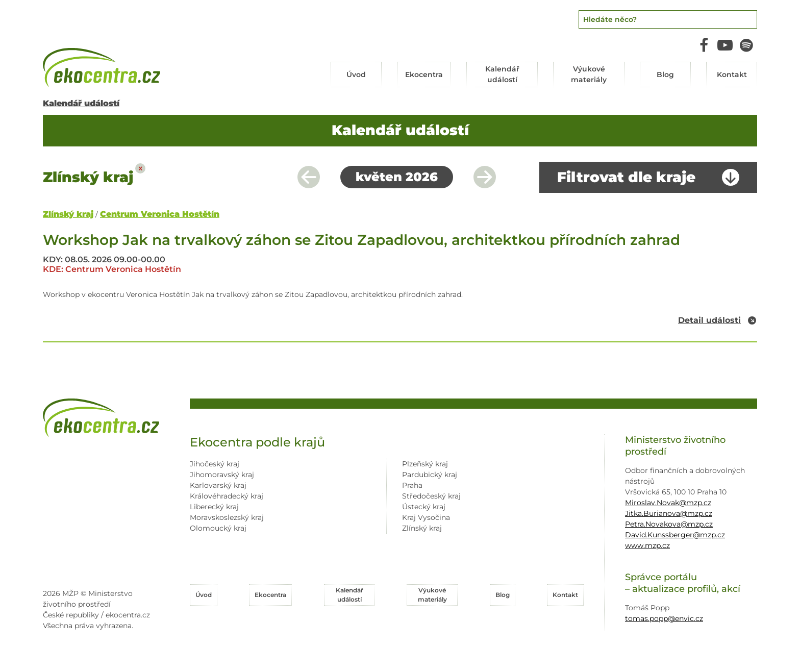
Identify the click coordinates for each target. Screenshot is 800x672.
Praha (412, 485)
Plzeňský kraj (425, 464)
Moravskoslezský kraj (227, 517)
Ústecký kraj (424, 507)
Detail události (709, 320)
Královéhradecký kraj (227, 496)
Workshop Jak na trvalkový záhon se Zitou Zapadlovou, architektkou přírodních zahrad (361, 240)
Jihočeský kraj (215, 464)
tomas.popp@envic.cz (664, 618)
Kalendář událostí (81, 103)
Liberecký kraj (214, 507)
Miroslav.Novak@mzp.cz (668, 503)
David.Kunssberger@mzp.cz (675, 535)
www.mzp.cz (647, 545)
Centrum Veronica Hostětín (160, 214)
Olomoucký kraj (218, 528)
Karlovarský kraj (218, 485)
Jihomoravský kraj (222, 475)
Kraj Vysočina (426, 517)
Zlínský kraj (68, 214)
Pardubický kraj (430, 475)
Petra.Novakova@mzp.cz (669, 524)
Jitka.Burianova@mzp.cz (669, 513)
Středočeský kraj (431, 496)
